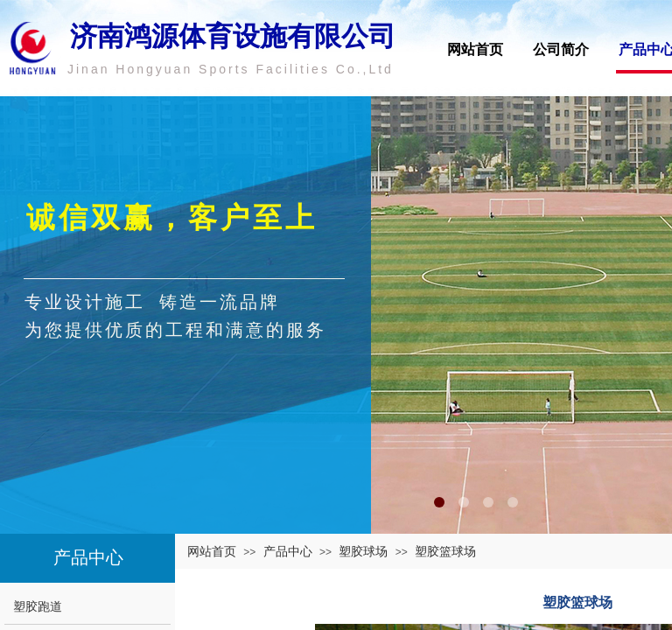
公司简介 (561, 49)
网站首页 (475, 49)
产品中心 (288, 551)
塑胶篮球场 (445, 551)
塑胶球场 (363, 551)
